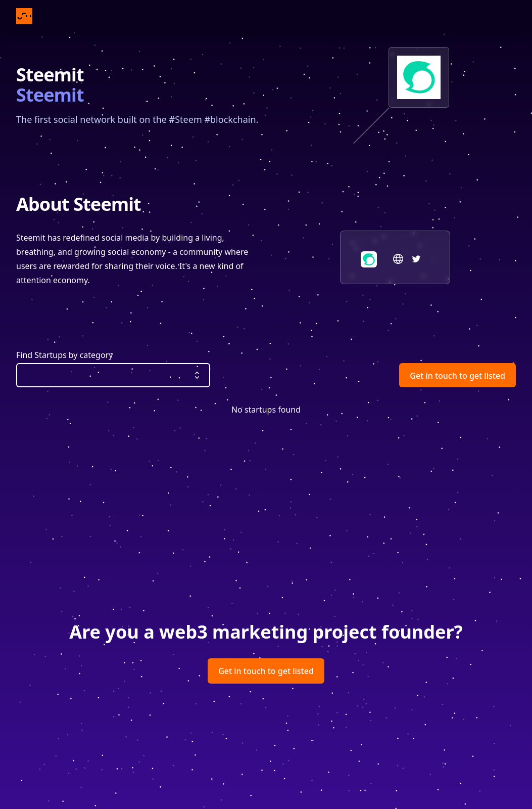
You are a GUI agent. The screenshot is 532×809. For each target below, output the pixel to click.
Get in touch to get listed (457, 376)
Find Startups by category (64, 355)
